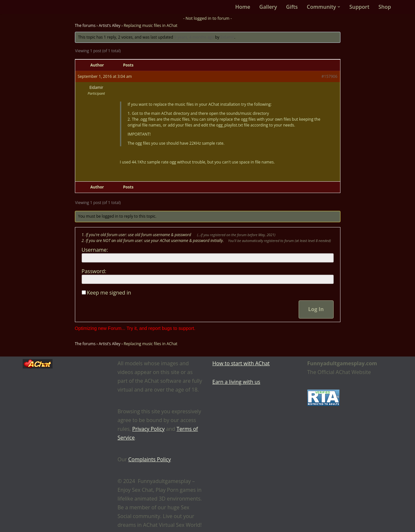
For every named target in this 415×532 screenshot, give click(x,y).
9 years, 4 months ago (194, 37)
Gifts (292, 7)
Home (243, 7)
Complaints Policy (149, 459)
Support (359, 7)
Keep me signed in (109, 293)
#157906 (330, 76)
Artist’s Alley (110, 25)
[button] (339, 7)
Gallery (268, 7)
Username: (95, 250)
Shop (385, 7)
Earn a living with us (236, 382)
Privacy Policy (148, 429)
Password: (94, 271)
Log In (316, 309)
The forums (85, 25)
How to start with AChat (241, 363)
